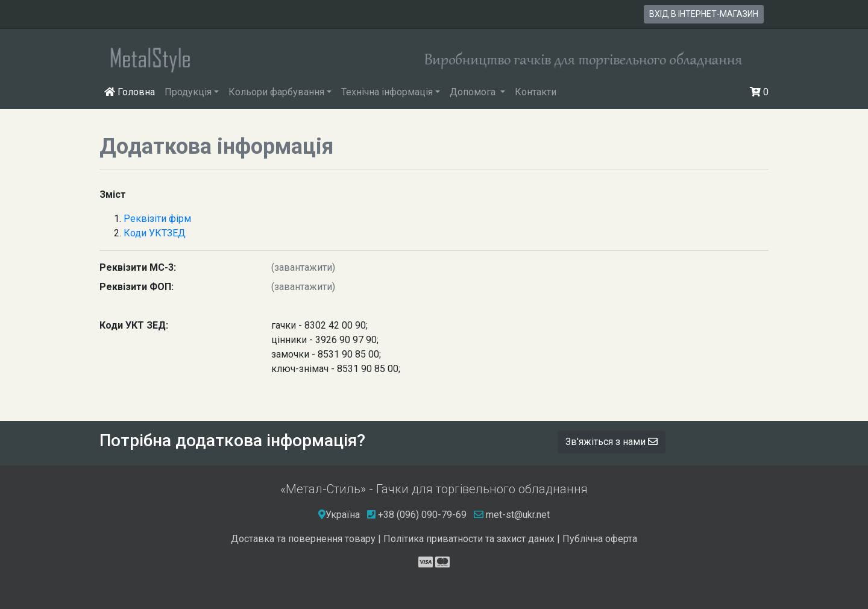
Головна (132, 91)
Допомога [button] (474, 92)
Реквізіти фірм (157, 219)
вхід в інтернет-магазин (704, 14)
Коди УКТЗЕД (155, 233)
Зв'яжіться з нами (612, 442)
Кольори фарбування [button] (276, 92)
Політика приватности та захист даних (469, 539)
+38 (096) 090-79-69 (422, 515)
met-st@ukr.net (512, 515)
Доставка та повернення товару (303, 539)
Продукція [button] (188, 92)
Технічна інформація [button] (387, 92)
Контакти (536, 92)
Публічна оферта (600, 539)
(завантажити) (303, 267)
